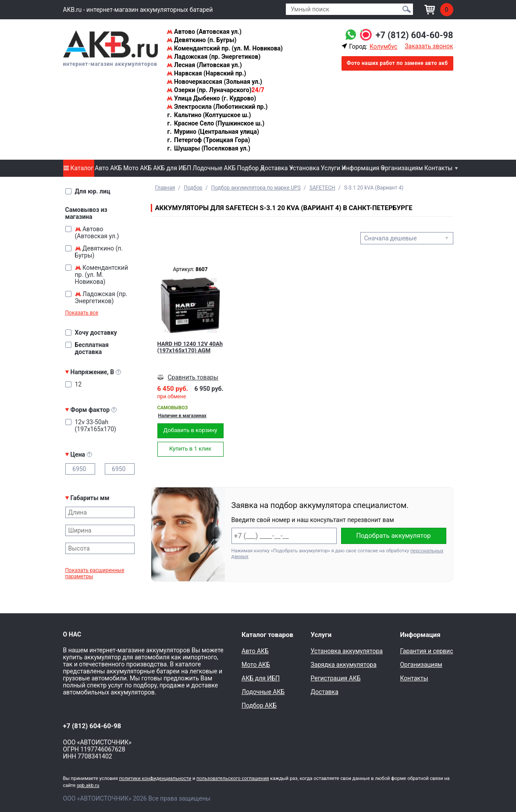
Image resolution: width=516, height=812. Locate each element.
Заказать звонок (429, 46)
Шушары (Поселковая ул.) (208, 148)
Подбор (248, 168)
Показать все (82, 313)
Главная (165, 188)
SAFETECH (322, 188)
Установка (304, 168)
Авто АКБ (108, 168)
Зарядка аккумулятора (343, 665)
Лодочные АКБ (214, 168)
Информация (360, 168)
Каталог (78, 168)
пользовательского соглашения (233, 778)
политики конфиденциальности (155, 778)
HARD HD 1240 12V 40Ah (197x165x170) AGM (190, 347)
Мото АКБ (137, 168)
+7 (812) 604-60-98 (415, 35)
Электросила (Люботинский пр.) (217, 107)
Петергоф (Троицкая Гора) (208, 140)
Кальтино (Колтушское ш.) (209, 115)
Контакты (438, 168)
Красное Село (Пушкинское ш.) (216, 123)
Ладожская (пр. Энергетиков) (214, 57)
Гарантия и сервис (426, 651)
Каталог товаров (267, 635)
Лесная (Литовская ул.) (204, 65)
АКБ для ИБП (172, 168)
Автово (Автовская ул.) (204, 32)
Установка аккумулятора (346, 651)
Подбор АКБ (259, 705)
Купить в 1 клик (190, 449)
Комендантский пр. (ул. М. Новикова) (225, 48)
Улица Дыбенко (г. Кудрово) (212, 98)
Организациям (402, 168)
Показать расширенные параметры (95, 573)
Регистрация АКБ (335, 678)
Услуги (331, 168)
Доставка (274, 168)
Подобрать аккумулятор (393, 536)
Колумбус (383, 47)
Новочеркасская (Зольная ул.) (214, 82)
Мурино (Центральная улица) (213, 132)
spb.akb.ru (88, 785)
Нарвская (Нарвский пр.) (206, 73)
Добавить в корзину (190, 430)
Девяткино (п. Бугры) (202, 40)
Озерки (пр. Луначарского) (215, 90)
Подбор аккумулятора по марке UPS (256, 188)
